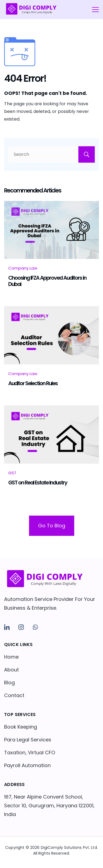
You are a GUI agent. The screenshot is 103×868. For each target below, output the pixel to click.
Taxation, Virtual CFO (30, 752)
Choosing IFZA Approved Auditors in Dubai (47, 281)
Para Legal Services (28, 740)
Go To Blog (52, 526)
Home (11, 657)
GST (12, 473)
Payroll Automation (27, 765)
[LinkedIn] (7, 627)
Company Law (23, 268)
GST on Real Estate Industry (38, 483)
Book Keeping (21, 727)
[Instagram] (21, 627)
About (12, 670)
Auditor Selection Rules (33, 383)
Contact (14, 695)
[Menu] (95, 10)
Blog (9, 683)
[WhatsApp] (35, 627)
